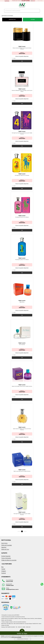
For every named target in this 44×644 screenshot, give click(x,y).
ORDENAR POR (15, 20)
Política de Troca (5, 549)
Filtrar (33, 20)
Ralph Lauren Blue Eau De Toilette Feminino (22, 471)
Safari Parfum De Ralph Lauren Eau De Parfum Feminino (22, 429)
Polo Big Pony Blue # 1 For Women (22, 260)
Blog (2, 567)
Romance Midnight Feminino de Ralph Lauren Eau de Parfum (22, 91)
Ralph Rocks (22, 302)
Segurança (4, 547)
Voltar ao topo (22, 634)
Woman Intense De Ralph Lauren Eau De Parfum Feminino (22, 48)
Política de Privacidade (7, 545)
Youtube (3, 569)
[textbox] (20, 11)
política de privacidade (16, 637)
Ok (22, 61)
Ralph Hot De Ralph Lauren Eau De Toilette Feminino (22, 386)
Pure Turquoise (22, 344)
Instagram (4, 571)
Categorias (2, 5)
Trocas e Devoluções (6, 558)
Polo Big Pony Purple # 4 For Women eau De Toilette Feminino (22, 133)
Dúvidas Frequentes (6, 556)
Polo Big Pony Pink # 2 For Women (22, 217)
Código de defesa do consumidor (9, 560)
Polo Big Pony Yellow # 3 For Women (22, 175)
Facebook (4, 573)
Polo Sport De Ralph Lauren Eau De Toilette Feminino (22, 514)
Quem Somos (4, 543)
